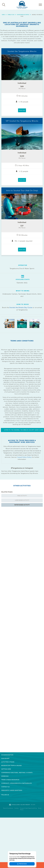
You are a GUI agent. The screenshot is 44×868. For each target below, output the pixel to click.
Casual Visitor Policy (24, 457)
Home (3, 15)
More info (22, 110)
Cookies (17, 808)
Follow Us (5, 795)
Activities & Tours (8, 762)
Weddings (5, 776)
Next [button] (40, 323)
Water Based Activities (23, 15)
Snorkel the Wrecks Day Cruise (21, 307)
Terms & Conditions (8, 808)
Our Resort (5, 758)
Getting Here (6, 769)
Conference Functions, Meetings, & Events (17, 773)
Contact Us (5, 787)
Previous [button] (4, 323)
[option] (22, 10)
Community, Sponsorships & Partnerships (17, 783)
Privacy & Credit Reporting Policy (28, 808)
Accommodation (7, 755)
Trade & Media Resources (10, 780)
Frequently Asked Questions (12, 790)
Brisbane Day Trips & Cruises (11, 766)
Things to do (11, 15)
